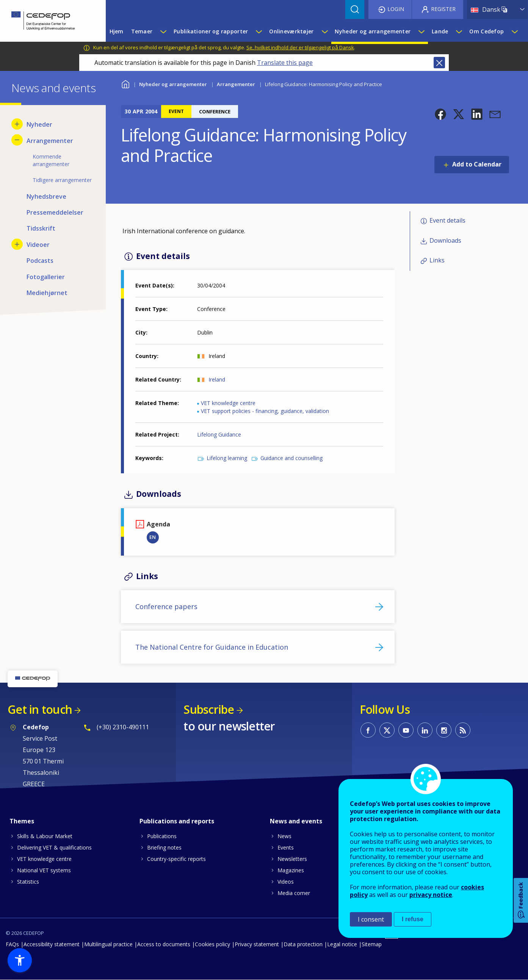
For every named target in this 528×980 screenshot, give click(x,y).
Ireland (217, 379)
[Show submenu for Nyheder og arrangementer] (421, 31)
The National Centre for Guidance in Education (212, 647)
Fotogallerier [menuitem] (46, 277)
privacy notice (431, 895)
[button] (440, 114)
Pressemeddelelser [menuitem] (55, 212)
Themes (22, 821)
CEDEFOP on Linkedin (425, 730)
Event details (447, 220)
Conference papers (166, 606)
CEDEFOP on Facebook (368, 730)
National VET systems (44, 870)
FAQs (12, 944)
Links (437, 260)
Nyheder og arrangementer (173, 84)
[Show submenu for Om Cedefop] (514, 31)
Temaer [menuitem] (142, 31)
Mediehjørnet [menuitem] (47, 293)
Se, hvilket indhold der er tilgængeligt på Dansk (300, 47)
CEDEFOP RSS (463, 730)
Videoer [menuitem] (38, 245)
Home (126, 83)
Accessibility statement (52, 944)
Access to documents (164, 944)
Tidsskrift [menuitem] (41, 228)
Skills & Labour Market (45, 836)
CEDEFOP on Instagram (444, 730)
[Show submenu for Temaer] (163, 31)
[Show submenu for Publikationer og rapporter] (259, 31)
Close (439, 63)
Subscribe (209, 709)
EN (153, 537)
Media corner (294, 893)
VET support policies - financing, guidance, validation (265, 411)
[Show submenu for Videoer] (17, 244)
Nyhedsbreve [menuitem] (46, 196)
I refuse (413, 919)
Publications (162, 836)
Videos (286, 882)
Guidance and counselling (291, 458)
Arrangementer (236, 84)
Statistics (28, 882)
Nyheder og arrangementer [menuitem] (373, 31)
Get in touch (40, 709)
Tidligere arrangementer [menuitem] (62, 180)
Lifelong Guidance (219, 434)
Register (443, 9)
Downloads (445, 240)
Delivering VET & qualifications (54, 847)
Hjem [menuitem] (117, 31)
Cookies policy (212, 944)
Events (286, 847)
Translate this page (285, 63)
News (284, 836)
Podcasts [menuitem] (40, 261)
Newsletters (292, 859)
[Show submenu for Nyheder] (17, 124)
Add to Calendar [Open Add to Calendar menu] (477, 164)
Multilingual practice (108, 944)
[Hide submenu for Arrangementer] (17, 140)
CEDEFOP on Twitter (387, 730)
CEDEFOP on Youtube (406, 730)
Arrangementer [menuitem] (50, 141)
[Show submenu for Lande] (459, 31)
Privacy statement (257, 944)
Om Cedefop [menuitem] (486, 31)
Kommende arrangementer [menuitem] (51, 160)
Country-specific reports (176, 859)
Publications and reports (177, 821)
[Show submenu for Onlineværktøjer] (324, 31)
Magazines (291, 870)
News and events (296, 821)
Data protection (303, 944)
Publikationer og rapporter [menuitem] (211, 31)
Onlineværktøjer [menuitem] (291, 31)
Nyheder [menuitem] (39, 124)
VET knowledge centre (228, 403)
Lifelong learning (227, 458)
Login (396, 9)
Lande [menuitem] (440, 31)
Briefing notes (164, 847)
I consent (371, 919)
